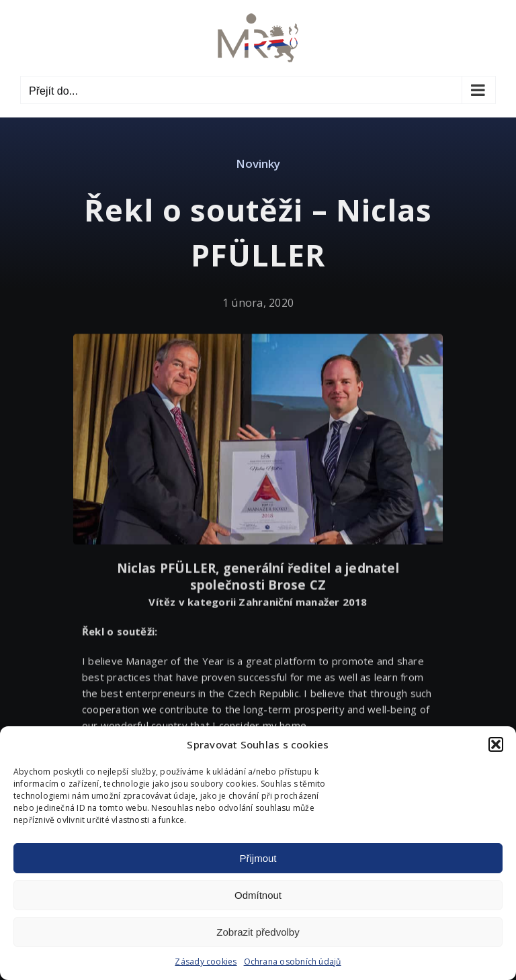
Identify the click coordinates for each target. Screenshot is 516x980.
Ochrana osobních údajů (293, 962)
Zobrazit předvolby (258, 932)
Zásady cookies (206, 962)
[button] (496, 744)
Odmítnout (258, 895)
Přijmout (258, 858)
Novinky (258, 163)
